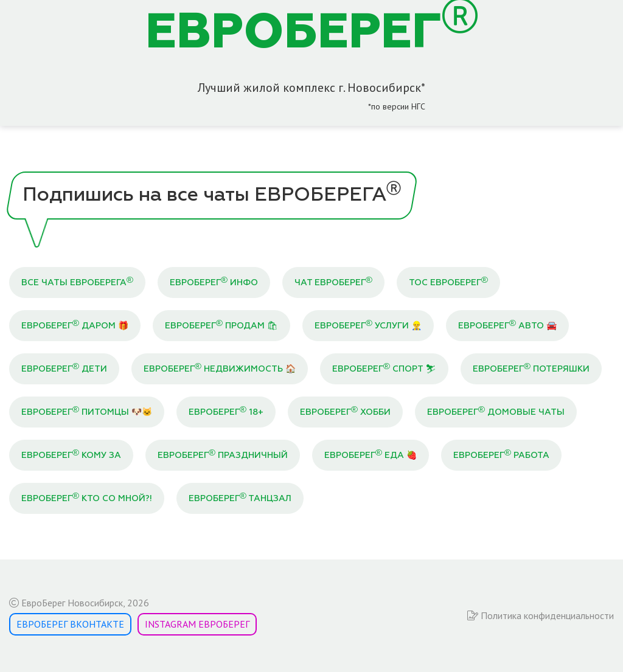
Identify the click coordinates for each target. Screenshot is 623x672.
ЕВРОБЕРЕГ (312, 33)
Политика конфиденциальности (541, 615)
